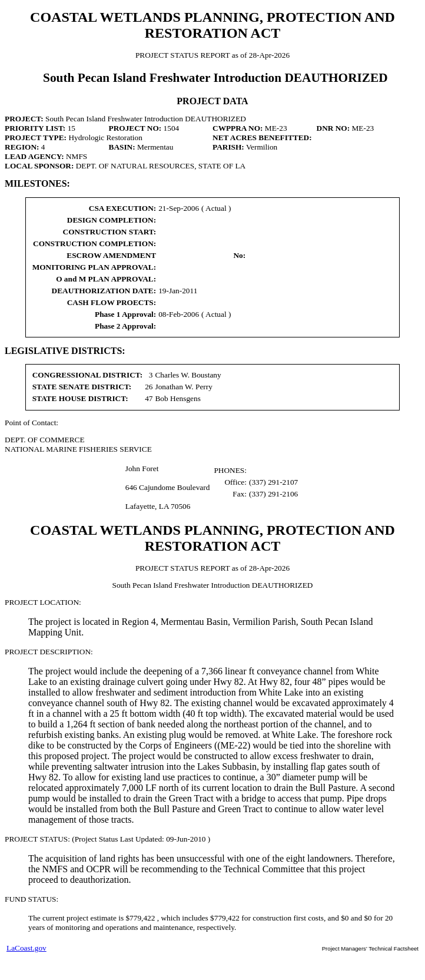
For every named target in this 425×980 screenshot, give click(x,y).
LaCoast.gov (26, 948)
